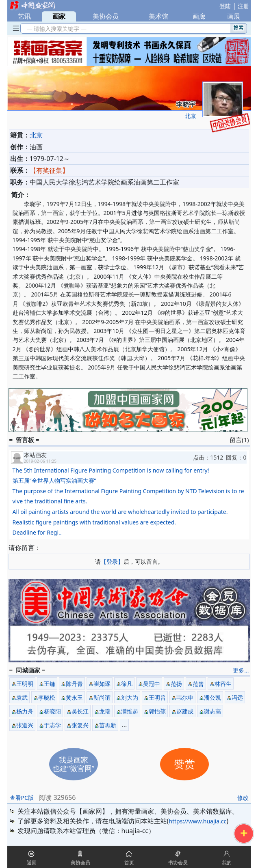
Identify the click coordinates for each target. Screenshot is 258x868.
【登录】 (112, 562)
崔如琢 (102, 684)
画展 (234, 16)
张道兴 (25, 725)
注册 (243, 6)
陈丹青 (74, 684)
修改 (243, 798)
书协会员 (178, 863)
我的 (227, 863)
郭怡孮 (157, 711)
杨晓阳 (52, 711)
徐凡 (127, 684)
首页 (129, 863)
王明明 (25, 684)
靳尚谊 (102, 697)
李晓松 (47, 697)
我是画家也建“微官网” (73, 764)
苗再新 (108, 725)
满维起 (130, 711)
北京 (191, 116)
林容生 (223, 684)
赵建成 (185, 711)
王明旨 (157, 697)
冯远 (237, 697)
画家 (59, 16)
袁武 (22, 697)
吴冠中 (152, 684)
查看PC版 (22, 798)
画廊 (199, 16)
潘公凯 (212, 697)
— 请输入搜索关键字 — (55, 29)
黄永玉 (74, 697)
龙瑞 (105, 711)
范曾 (198, 684)
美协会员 (106, 16)
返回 (32, 863)
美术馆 (158, 16)
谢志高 (212, 711)
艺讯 (24, 16)
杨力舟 (25, 711)
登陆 (225, 6)
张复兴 (80, 725)
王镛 (50, 684)
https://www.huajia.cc (197, 821)
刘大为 (130, 697)
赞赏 (184, 764)
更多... (241, 670)
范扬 (176, 684)
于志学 (52, 725)
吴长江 (80, 711)
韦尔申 (185, 697)
